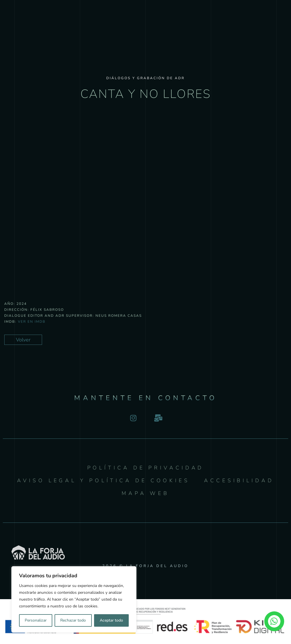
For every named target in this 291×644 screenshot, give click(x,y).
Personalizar (36, 620)
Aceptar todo (111, 620)
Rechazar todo (73, 620)
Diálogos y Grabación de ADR (145, 78)
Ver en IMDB (32, 322)
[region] (74, 599)
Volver (23, 340)
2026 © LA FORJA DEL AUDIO (145, 566)
